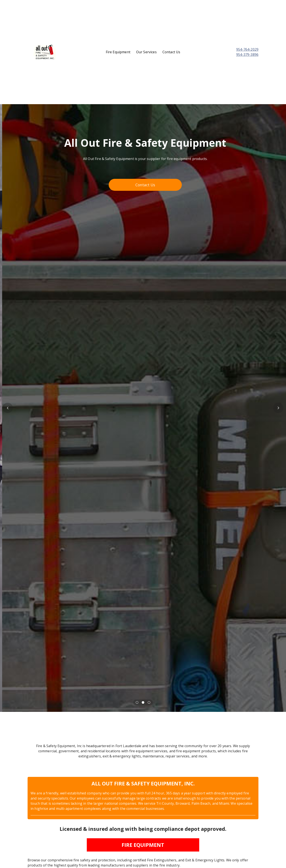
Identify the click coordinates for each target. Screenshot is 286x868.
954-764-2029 (247, 49)
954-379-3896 (247, 55)
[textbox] (232, 52)
